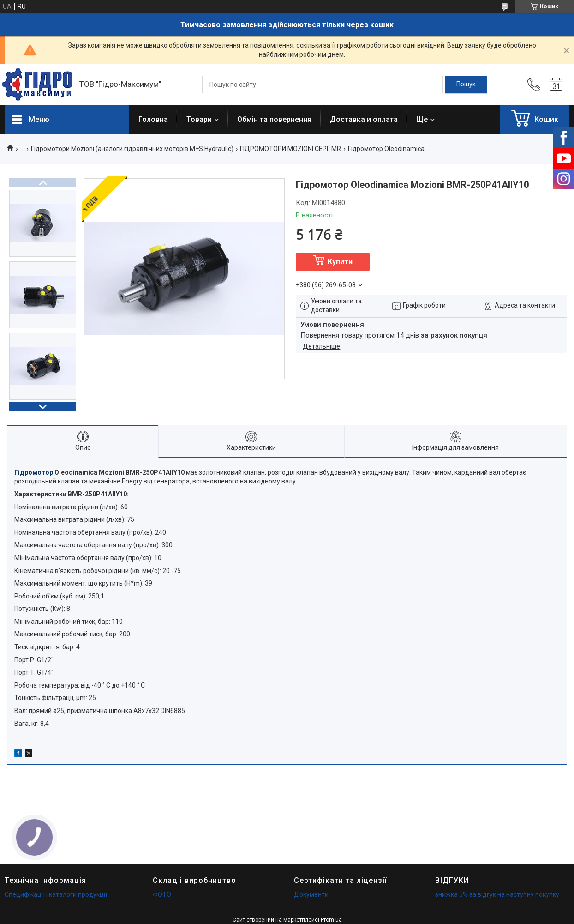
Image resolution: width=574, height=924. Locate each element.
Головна (153, 119)
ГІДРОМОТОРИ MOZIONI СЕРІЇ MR (290, 149)
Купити (340, 262)
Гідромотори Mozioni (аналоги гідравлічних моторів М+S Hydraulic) (132, 149)
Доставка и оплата (364, 119)
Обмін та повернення (274, 119)
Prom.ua (331, 920)
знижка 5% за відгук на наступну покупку (497, 894)
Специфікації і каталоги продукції (56, 894)
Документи (311, 894)
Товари (199, 119)
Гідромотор (34, 472)
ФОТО (162, 894)
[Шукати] (466, 85)
